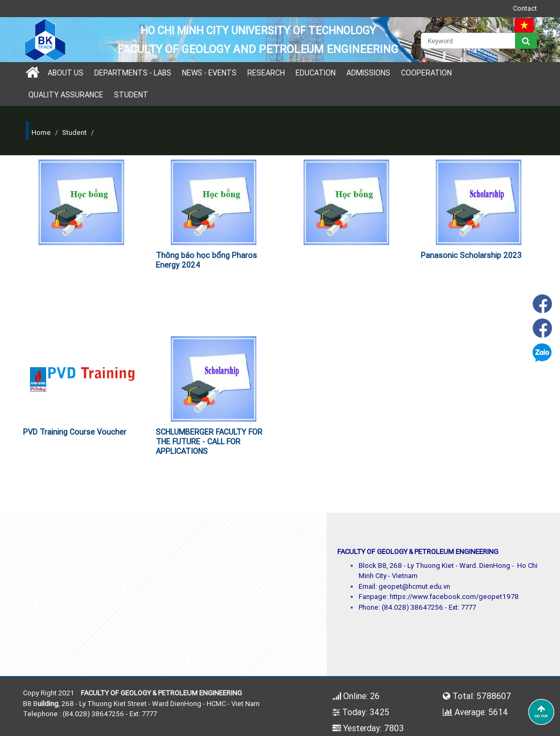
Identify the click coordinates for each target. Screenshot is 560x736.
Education (316, 73)
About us (66, 73)
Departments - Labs (133, 73)
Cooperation (426, 73)
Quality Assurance (66, 95)
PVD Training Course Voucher (75, 432)
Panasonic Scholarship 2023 (471, 255)
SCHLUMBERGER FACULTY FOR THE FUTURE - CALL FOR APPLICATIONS (209, 442)
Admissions (368, 73)
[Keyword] (468, 41)
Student (131, 95)
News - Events (209, 73)
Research (266, 73)
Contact (525, 8)
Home (41, 132)
